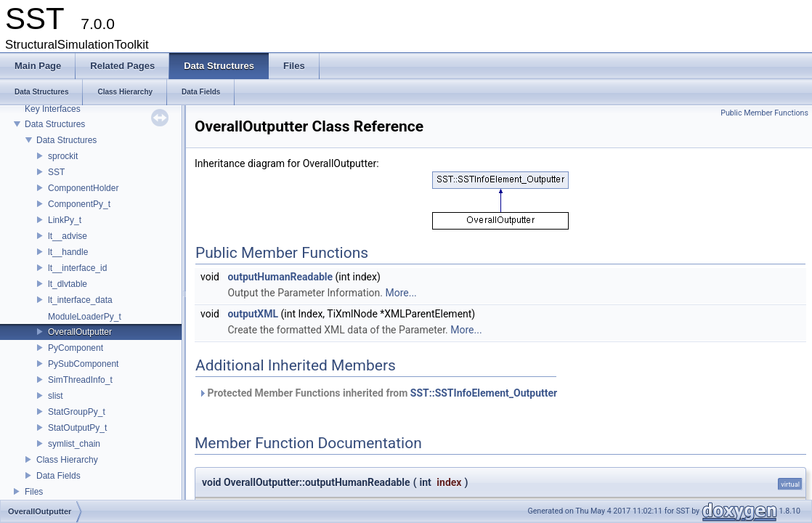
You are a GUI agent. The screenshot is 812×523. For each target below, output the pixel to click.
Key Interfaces (53, 109)
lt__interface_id (77, 268)
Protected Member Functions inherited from (378, 393)
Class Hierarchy (67, 460)
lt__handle (68, 252)
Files (34, 492)
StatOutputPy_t (77, 428)
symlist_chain (74, 444)
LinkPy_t (65, 220)
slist (56, 396)
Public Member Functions (764, 113)
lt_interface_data (80, 300)
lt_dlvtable (68, 284)
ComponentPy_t (79, 204)
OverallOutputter (80, 332)
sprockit (63, 156)
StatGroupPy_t (77, 412)
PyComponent (76, 348)
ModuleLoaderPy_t (85, 317)
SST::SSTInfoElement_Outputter (484, 393)
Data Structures (55, 124)
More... (401, 293)
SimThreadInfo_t (80, 380)
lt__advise (68, 236)
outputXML (253, 314)
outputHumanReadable (280, 277)
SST (56, 172)
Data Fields (58, 476)
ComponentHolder (83, 188)
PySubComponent (83, 364)
